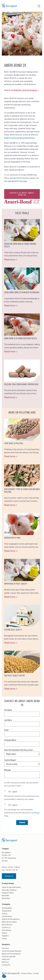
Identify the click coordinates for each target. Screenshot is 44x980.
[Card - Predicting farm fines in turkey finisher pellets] (22, 240)
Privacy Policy (27, 973)
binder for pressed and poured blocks (19, 138)
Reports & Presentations (11, 954)
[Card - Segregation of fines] (22, 533)
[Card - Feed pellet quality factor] (22, 670)
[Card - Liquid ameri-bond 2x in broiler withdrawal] (22, 287)
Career (4, 939)
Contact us (9, 876)
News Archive (7, 925)
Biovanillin (6, 896)
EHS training (6, 930)
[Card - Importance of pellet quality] (22, 579)
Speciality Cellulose (9, 890)
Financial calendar (9, 957)
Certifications (7, 916)
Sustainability (7, 908)
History (5, 914)
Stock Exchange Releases (12, 951)
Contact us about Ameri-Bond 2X (22, 194)
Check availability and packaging (20, 90)
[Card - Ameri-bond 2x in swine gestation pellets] (22, 333)
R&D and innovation (9, 922)
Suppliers (5, 936)
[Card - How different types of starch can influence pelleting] (22, 485)
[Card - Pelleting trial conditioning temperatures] (22, 379)
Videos (5, 933)
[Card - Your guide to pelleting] (22, 438)
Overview (5, 948)
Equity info (6, 959)
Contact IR (6, 965)
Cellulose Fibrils (8, 893)
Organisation (7, 911)
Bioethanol (6, 898)
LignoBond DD (13, 181)
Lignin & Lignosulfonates (11, 887)
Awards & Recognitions (11, 919)
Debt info (5, 962)
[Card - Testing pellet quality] (22, 625)
